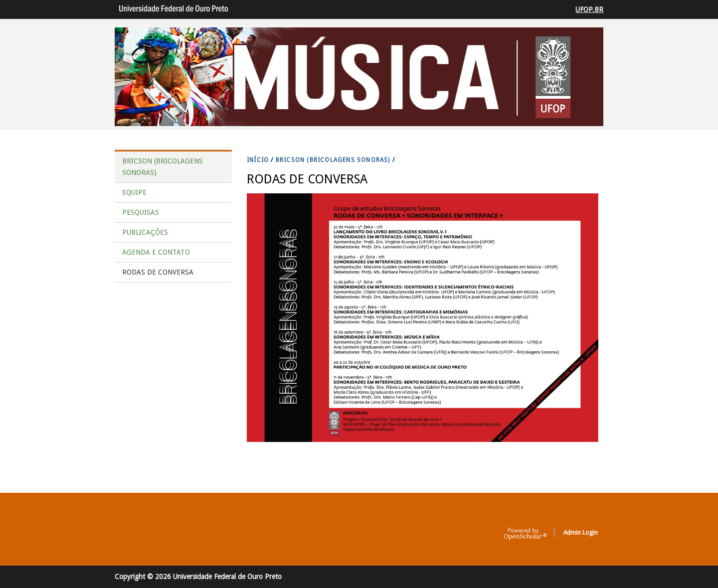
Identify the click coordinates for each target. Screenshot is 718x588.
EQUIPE (134, 192)
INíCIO (258, 160)
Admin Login (581, 533)
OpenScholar (525, 534)
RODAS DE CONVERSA (158, 272)
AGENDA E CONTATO (156, 252)
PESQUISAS (141, 212)
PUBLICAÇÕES (145, 232)
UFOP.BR (589, 9)
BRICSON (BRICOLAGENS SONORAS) (333, 160)
